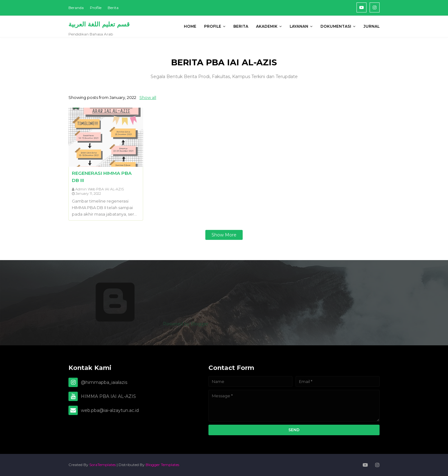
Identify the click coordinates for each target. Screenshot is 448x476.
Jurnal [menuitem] (371, 26)
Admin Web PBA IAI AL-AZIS (100, 189)
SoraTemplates (103, 465)
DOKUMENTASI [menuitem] (336, 26)
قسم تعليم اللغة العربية (99, 24)
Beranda (76, 8)
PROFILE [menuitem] (213, 26)
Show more (224, 235)
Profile (96, 8)
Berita (113, 8)
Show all (148, 97)
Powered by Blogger (138, 324)
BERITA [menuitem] (241, 26)
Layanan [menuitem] (299, 26)
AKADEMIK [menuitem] (267, 26)
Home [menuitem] (190, 26)
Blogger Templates (162, 465)
